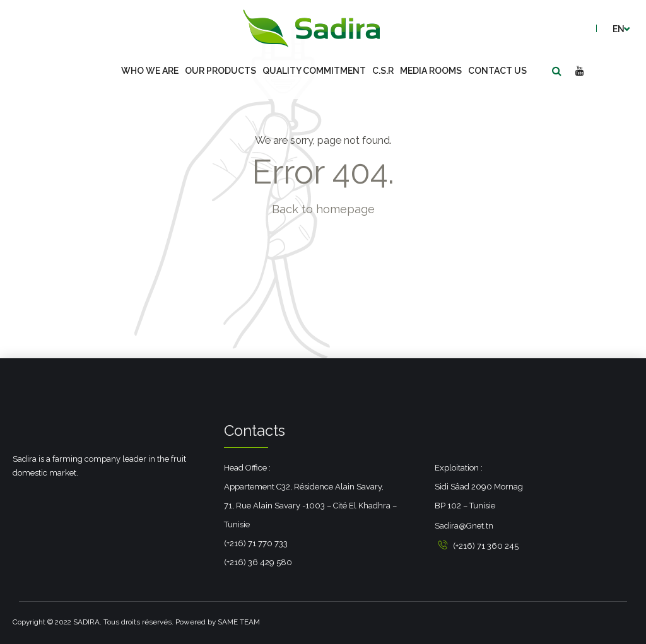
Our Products (220, 71)
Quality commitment (314, 71)
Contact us (497, 71)
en (619, 29)
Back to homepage (323, 209)
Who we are (150, 71)
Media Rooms (431, 71)
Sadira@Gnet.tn (464, 526)
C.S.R (383, 71)
